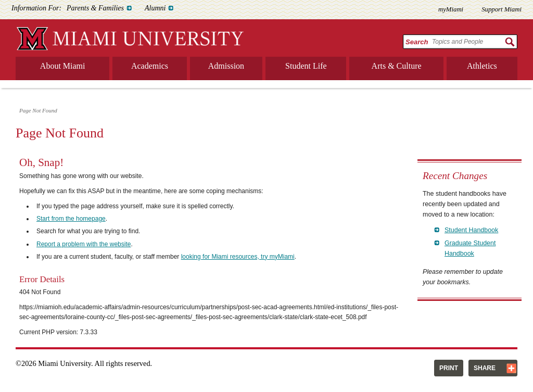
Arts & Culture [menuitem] (397, 66)
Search (417, 42)
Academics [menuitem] (150, 66)
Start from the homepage (71, 219)
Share (485, 368)
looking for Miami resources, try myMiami (238, 257)
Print (449, 368)
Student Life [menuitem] (306, 66)
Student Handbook (471, 230)
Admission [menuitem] (226, 66)
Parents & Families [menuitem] (95, 8)
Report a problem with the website (84, 244)
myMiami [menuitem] (451, 9)
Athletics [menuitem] (482, 66)
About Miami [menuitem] (63, 66)
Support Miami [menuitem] (502, 9)
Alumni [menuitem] (155, 8)
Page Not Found (38, 110)
